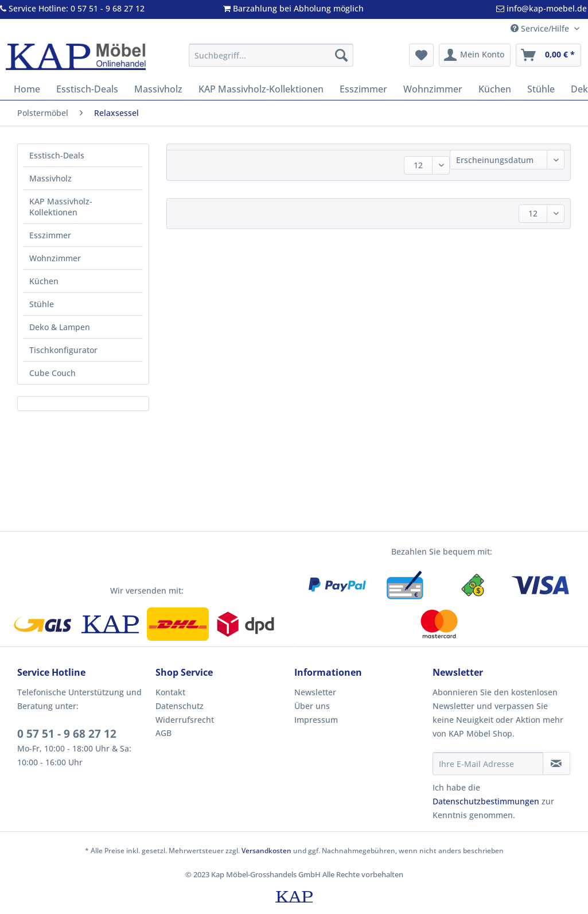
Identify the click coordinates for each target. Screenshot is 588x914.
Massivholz (50, 178)
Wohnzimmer (55, 258)
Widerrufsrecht (185, 720)
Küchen (44, 281)
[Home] (27, 89)
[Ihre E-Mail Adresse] (488, 764)
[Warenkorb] (548, 55)
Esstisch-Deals (57, 155)
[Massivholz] (158, 89)
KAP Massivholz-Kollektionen (61, 207)
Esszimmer (50, 235)
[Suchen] (341, 55)
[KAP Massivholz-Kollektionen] (261, 89)
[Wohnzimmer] (433, 89)
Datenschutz (180, 706)
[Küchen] (495, 89)
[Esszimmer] (363, 89)
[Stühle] (541, 89)
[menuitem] (271, 61)
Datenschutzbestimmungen (486, 801)
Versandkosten (266, 851)
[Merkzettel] (421, 55)
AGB (163, 733)
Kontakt (170, 692)
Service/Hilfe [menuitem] (541, 28)
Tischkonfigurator (63, 350)
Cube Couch (52, 373)
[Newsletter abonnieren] (556, 764)
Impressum (316, 720)
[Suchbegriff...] (271, 55)
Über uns (312, 706)
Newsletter (315, 692)
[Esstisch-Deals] (87, 89)
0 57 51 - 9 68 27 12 (67, 734)
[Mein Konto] (475, 55)
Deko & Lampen (60, 327)
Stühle (42, 304)
